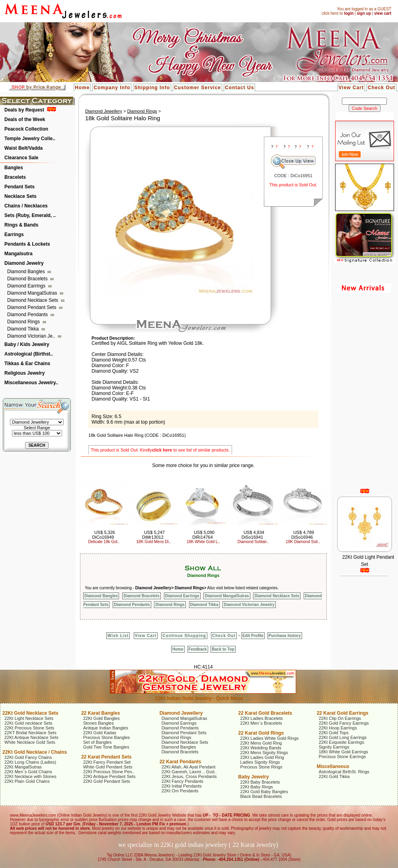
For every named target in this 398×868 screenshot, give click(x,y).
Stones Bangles (99, 723)
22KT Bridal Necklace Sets (30, 733)
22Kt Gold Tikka (334, 776)
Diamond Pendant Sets (32, 307)
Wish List (118, 636)
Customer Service (197, 88)
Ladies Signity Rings (260, 762)
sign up (364, 13)
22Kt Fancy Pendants (182, 781)
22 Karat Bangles (100, 713)
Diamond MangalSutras (33, 293)
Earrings (14, 235)
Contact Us (239, 88)
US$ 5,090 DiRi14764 (203, 535)
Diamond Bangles (27, 272)
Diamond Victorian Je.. (32, 336)
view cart (383, 13)
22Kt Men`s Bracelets (261, 723)
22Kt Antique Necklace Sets (31, 737)
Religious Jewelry (24, 373)
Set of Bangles (98, 742)
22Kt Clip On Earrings (340, 718)
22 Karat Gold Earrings (343, 713)
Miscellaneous (333, 766)
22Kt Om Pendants (180, 791)
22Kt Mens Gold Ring (261, 743)
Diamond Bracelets (28, 279)
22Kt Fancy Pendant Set (107, 762)
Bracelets (15, 177)
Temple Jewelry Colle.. (30, 139)
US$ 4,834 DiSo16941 (253, 535)
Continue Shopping (184, 636)
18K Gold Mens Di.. (154, 542)
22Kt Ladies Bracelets (262, 718)
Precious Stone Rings (261, 767)
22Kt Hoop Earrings (338, 728)
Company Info (112, 88)
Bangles (14, 168)
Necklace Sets (20, 196)
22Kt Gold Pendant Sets (107, 781)
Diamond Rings (24, 322)
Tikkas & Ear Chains (27, 364)
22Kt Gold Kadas (100, 733)
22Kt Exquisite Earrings (341, 742)
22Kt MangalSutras (23, 767)
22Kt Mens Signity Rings (264, 753)
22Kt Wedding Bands (261, 748)
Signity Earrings (334, 747)
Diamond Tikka (24, 329)
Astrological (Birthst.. (29, 354)
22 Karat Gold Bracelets (265, 713)
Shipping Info (152, 88)
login (349, 13)
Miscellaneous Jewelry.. (31, 383)
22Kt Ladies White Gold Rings (270, 738)
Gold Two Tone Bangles (106, 747)
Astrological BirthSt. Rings (344, 772)
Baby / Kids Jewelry (27, 344)
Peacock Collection (26, 129)
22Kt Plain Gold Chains (27, 781)
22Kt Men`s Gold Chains (28, 772)
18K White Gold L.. (203, 542)
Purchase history (285, 636)
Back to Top (223, 649)
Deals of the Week (25, 119)
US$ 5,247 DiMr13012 (153, 535)
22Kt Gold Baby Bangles (264, 792)
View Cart (351, 88)
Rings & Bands (21, 225)
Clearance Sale (21, 158)
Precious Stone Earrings (342, 757)
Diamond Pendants (28, 315)
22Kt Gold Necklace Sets (30, 713)
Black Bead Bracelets (261, 796)
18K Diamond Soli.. (303, 542)
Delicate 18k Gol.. (104, 542)
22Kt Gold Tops (334, 733)
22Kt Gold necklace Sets (28, 723)
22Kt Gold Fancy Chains (28, 757)
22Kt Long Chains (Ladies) (30, 762)
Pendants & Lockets (27, 244)
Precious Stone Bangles (106, 737)
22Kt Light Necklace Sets (29, 718)
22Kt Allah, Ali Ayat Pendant (189, 767)
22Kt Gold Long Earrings (343, 737)
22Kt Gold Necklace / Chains (35, 752)
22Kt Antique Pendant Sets (109, 776)
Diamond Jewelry (24, 263)
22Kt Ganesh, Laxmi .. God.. (189, 772)
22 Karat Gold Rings (261, 733)
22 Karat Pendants (180, 762)
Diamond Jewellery (104, 111)
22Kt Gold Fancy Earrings (344, 723)
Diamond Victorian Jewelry (249, 605)
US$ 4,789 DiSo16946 (303, 535)
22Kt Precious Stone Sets (29, 728)
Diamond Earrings (27, 286)
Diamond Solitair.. (253, 542)
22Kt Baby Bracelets (260, 782)
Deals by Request (24, 110)
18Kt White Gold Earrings (343, 752)
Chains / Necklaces (26, 206)
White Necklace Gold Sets (30, 742)
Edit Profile (253, 636)
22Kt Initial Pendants (182, 786)
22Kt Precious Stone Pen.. (109, 772)
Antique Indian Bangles (106, 728)
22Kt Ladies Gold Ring (262, 757)
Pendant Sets (20, 187)
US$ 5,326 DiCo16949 (103, 535)
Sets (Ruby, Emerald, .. (30, 215)
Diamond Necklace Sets (33, 300)
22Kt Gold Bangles (101, 718)
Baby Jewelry (254, 777)
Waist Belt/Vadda (23, 148)
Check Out (381, 88)
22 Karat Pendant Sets (106, 757)
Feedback (198, 649)
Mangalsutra (19, 254)
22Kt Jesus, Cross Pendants (189, 776)
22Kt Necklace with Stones (30, 776)
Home (82, 88)
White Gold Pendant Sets (108, 767)
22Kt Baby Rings (257, 787)
